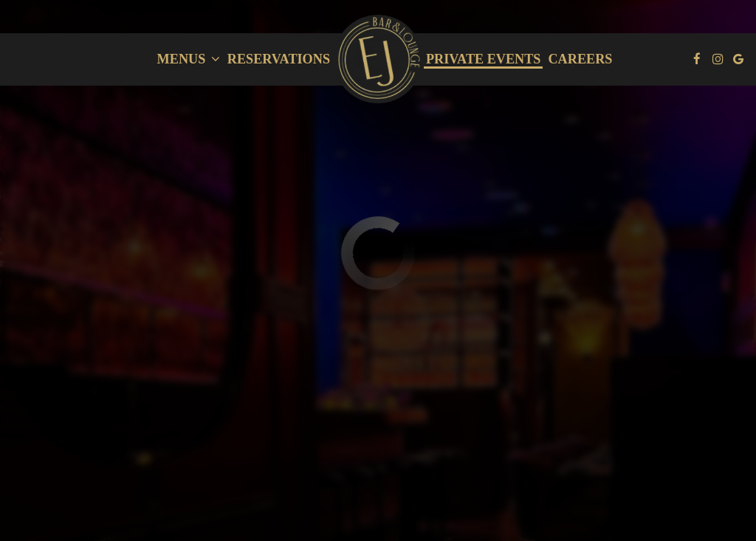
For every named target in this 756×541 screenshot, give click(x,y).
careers (580, 59)
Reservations (279, 59)
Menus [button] (189, 59)
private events (483, 59)
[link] (378, 59)
